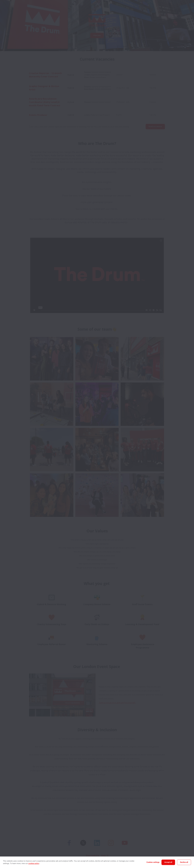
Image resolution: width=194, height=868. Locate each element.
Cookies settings (153, 862)
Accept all (168, 862)
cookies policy (34, 864)
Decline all (184, 862)
